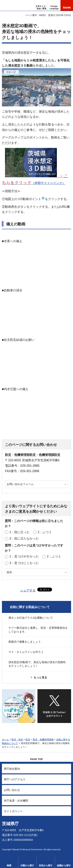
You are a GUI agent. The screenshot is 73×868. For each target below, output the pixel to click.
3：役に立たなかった (24, 538)
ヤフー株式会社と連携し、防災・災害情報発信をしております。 (38, 630)
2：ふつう (45, 532)
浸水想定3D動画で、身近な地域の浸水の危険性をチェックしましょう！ (37, 664)
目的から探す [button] (46, 865)
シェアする (28, 590)
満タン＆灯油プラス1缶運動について (31, 618)
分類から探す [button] (27, 865)
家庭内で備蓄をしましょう (25, 642)
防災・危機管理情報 (43, 740)
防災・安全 (17, 740)
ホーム (5, 740)
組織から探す (64, 865)
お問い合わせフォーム (20, 484)
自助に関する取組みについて (30, 607)
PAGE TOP (36, 759)
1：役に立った (19, 532)
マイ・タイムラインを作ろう (26, 652)
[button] (54, 5)
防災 (28, 740)
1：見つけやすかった (24, 556)
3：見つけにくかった (24, 563)
